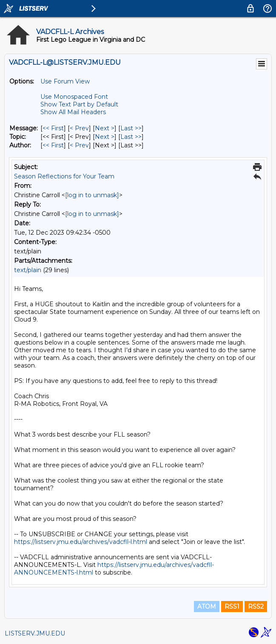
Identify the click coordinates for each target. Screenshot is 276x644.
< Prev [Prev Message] (79, 128)
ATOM (207, 607)
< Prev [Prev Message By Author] (79, 145)
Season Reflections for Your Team (64, 176)
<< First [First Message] (53, 128)
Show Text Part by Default (79, 104)
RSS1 (232, 607)
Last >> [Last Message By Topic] (131, 137)
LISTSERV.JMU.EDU (35, 633)
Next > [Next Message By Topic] (105, 137)
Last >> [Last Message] (131, 128)
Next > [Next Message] (105, 128)
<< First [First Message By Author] (53, 145)
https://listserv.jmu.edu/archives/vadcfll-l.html (81, 542)
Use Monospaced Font (74, 97)
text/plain (28, 270)
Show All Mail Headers (73, 112)
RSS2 (256, 607)
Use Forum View (65, 81)
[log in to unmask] (92, 195)
